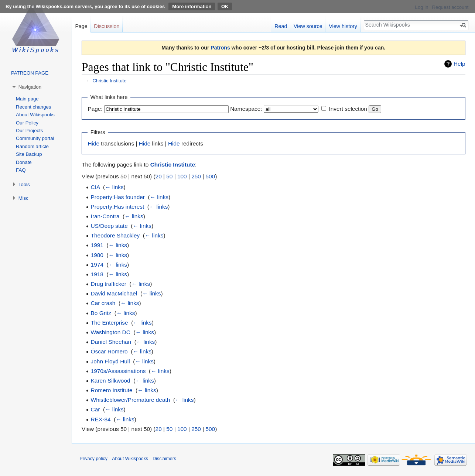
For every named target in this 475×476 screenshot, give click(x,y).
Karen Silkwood (111, 381)
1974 (97, 265)
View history (343, 26)
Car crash (103, 303)
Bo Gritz (101, 313)
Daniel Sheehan (111, 342)
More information (192, 6)
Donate (24, 162)
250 (196, 176)
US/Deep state (109, 226)
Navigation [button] (30, 87)
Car (95, 409)
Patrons (220, 48)
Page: (95, 109)
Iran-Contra (105, 216)
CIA (95, 187)
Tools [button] (24, 184)
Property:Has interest (118, 207)
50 (169, 176)
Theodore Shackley (115, 235)
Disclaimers (164, 459)
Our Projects (29, 131)
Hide (93, 143)
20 (159, 176)
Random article (32, 146)
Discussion (107, 26)
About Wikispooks (35, 115)
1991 (97, 245)
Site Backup (29, 154)
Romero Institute (112, 390)
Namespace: (246, 109)
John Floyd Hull (110, 361)
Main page (27, 99)
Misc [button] (23, 198)
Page (81, 26)
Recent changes (33, 107)
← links (114, 187)
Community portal (35, 138)
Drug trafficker (109, 284)
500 (210, 176)
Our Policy (27, 123)
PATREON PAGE (30, 73)
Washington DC (111, 332)
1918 (97, 274)
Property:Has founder (118, 197)
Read (281, 26)
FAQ (21, 170)
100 (182, 176)
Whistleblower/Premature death (131, 400)
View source (308, 26)
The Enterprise (110, 323)
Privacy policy (94, 459)
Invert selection (348, 109)
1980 (97, 255)
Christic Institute (109, 81)
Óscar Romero (109, 351)
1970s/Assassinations (118, 371)
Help (459, 64)
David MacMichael (114, 293)
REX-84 (101, 419)
